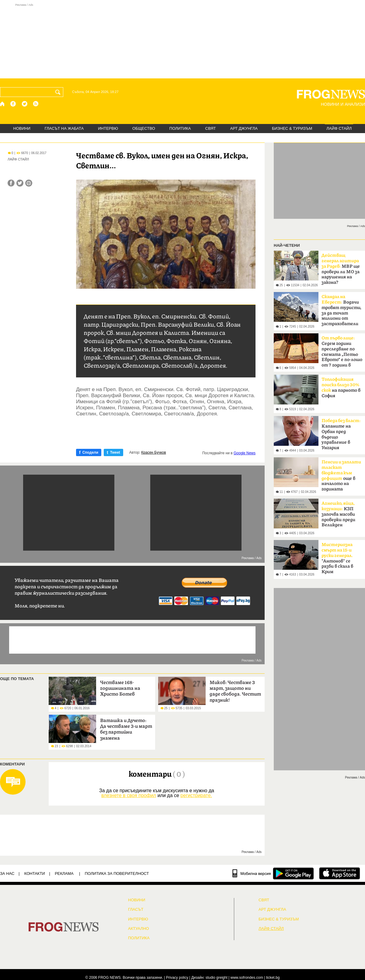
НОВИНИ (22, 128)
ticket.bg (273, 978)
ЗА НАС (7, 873)
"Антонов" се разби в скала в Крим (337, 558)
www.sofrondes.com (247, 978)
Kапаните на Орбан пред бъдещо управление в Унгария (341, 434)
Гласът (136, 910)
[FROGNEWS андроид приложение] (293, 873)
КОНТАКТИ (35, 873)
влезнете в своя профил (129, 795)
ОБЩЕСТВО (144, 128)
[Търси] (59, 92)
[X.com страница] (25, 104)
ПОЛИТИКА (180, 128)
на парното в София (341, 388)
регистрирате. (196, 795)
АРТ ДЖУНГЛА (244, 128)
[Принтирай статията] (29, 183)
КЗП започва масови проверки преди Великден (338, 514)
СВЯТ (211, 128)
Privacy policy (177, 978)
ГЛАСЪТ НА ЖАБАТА (64, 128)
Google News (245, 453)
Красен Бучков (153, 452)
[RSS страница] (36, 104)
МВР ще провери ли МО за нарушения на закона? (341, 269)
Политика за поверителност (117, 873)
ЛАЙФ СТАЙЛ (339, 128)
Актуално (139, 929)
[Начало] (3, 104)
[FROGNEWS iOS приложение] (340, 873)
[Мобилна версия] (252, 873)
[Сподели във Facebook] (11, 183)
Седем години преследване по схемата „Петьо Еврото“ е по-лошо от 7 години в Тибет (342, 353)
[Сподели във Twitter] (20, 183)
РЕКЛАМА (64, 873)
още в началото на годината (341, 476)
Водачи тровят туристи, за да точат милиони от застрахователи (341, 310)
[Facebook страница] (13, 104)
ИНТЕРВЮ (108, 128)
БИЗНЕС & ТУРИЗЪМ (292, 128)
